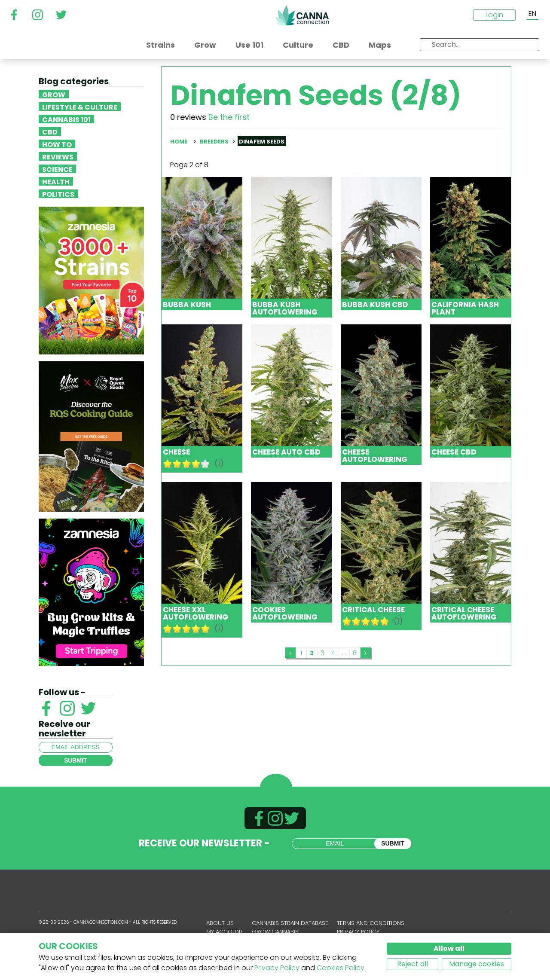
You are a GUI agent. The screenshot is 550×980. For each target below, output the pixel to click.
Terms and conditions (371, 923)
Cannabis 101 (66, 119)
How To (57, 144)
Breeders (214, 142)
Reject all (412, 964)
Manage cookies (477, 964)
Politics (58, 194)
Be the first (229, 117)
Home (179, 142)
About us (220, 923)
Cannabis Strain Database (290, 923)
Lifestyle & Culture (80, 107)
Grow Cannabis (275, 932)
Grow (54, 94)
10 (205, 464)
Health (56, 181)
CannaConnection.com (302, 15)
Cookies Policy (341, 968)
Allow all (449, 948)
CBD (50, 131)
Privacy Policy (277, 968)
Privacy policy (358, 932)
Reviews (58, 156)
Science (57, 169)
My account (225, 932)
